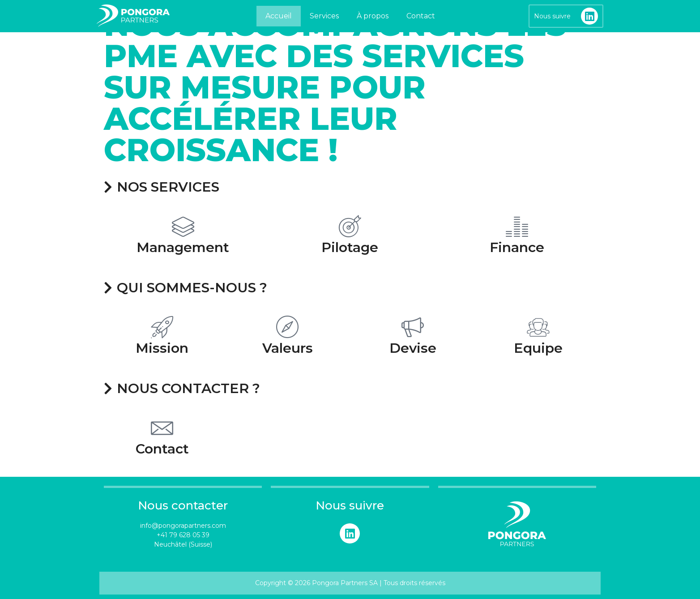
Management (183, 247)
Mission (162, 348)
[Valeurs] (287, 327)
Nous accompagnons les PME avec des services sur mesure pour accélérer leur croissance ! (335, 87)
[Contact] (162, 428)
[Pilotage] (350, 226)
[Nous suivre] (589, 16)
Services (324, 16)
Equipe (538, 348)
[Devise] (413, 327)
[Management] (183, 226)
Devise (413, 348)
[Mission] (162, 327)
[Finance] (517, 226)
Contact (421, 16)
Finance (517, 247)
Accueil (279, 16)
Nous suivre (552, 16)
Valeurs (288, 348)
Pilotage (350, 247)
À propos (373, 16)
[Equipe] (538, 327)
